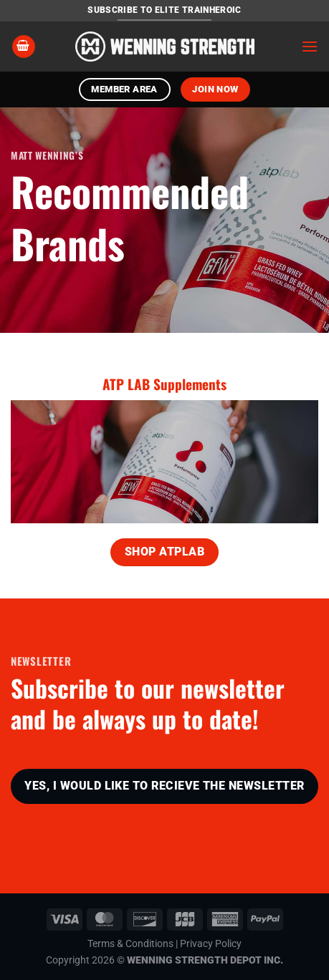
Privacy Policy (211, 944)
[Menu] (310, 46)
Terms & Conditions (130, 944)
